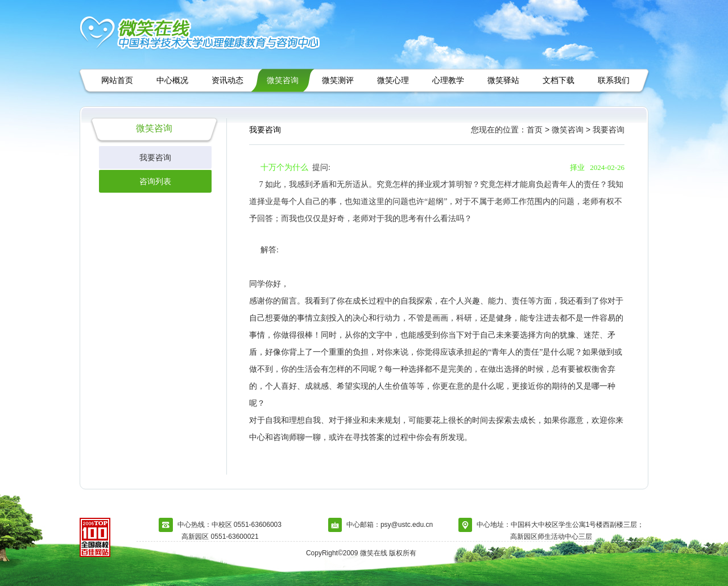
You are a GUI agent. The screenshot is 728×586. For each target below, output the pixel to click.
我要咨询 (155, 157)
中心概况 (172, 80)
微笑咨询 (283, 80)
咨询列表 (155, 181)
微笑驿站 (503, 80)
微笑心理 (393, 80)
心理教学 (448, 80)
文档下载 (559, 80)
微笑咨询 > (571, 130)
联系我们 (614, 80)
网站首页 (117, 80)
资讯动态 (227, 80)
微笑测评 (338, 80)
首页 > (538, 130)
